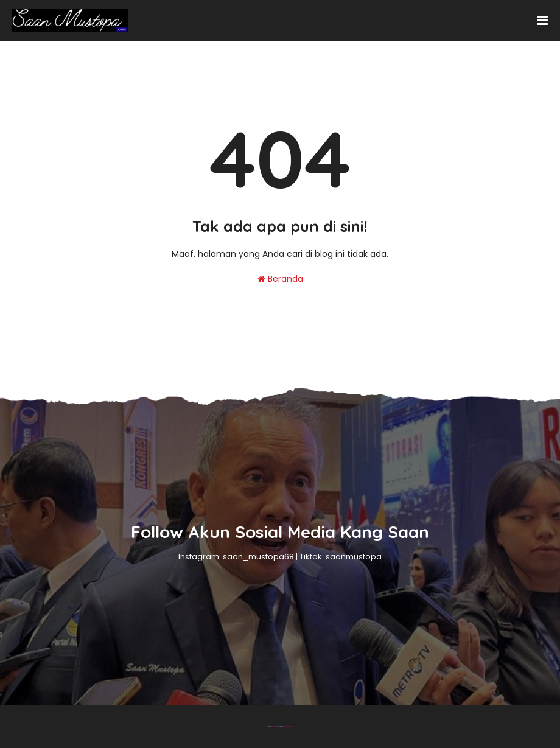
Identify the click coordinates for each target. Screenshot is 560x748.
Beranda (280, 279)
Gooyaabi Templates (288, 726)
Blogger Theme (275, 726)
